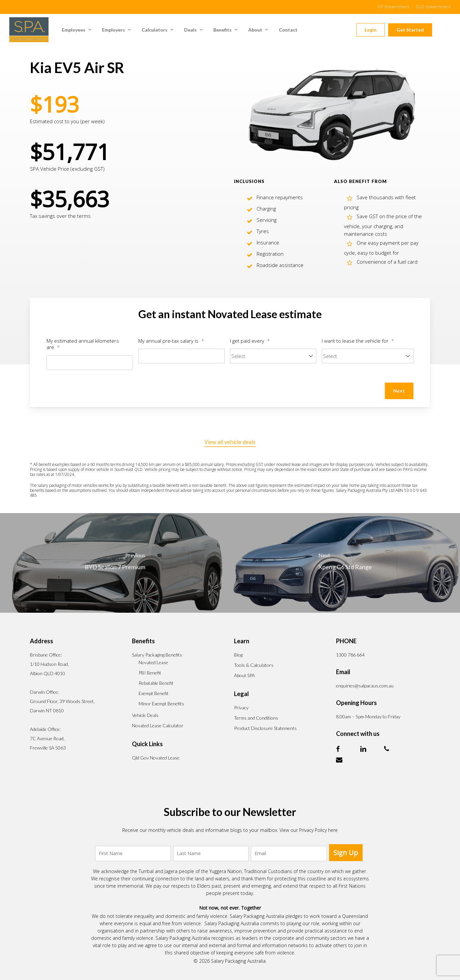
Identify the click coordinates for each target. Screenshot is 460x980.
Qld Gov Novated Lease (156, 758)
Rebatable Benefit (156, 683)
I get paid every (250, 341)
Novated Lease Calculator (158, 725)
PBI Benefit (150, 673)
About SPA (244, 675)
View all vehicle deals (230, 442)
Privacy (241, 708)
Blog (238, 655)
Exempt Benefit (154, 693)
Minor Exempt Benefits (161, 704)
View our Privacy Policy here (309, 830)
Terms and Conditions (256, 718)
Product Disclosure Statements (265, 728)
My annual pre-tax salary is (171, 341)
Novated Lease (153, 662)
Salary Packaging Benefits (157, 655)
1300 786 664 (350, 655)
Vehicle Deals (145, 715)
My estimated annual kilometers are (83, 344)
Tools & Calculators (254, 665)
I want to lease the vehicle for (358, 341)
